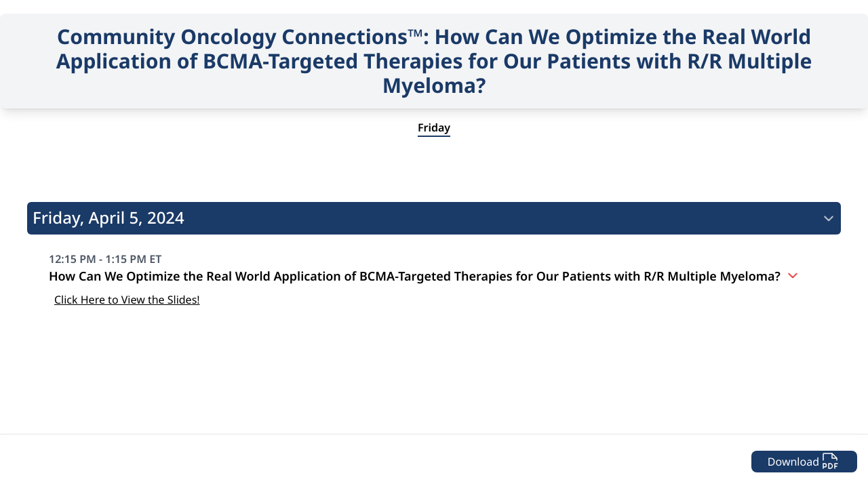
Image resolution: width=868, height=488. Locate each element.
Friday (434, 127)
